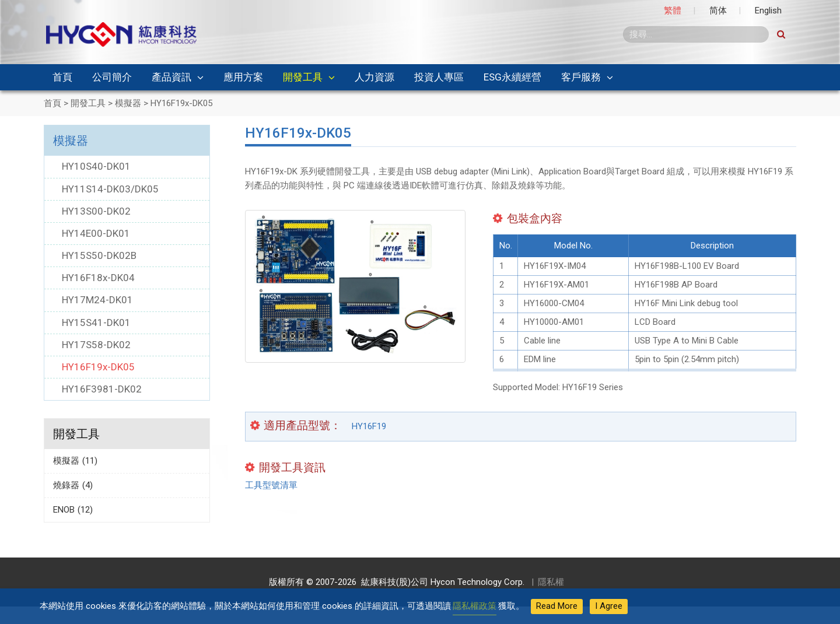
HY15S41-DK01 (96, 322)
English (768, 10)
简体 (718, 10)
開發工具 (303, 77)
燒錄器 (73, 485)
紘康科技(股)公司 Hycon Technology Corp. (440, 582)
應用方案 (243, 77)
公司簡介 (112, 77)
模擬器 (71, 141)
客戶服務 (581, 77)
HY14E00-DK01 (96, 233)
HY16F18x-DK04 (98, 278)
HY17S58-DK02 (96, 345)
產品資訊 (171, 77)
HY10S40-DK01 (96, 166)
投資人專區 (439, 77)
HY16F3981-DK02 (102, 389)
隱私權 (551, 582)
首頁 (62, 77)
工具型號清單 (271, 485)
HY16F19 (369, 426)
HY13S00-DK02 (96, 211)
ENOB (73, 510)
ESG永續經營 (512, 77)
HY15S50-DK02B (99, 255)
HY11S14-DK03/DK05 (110, 189)
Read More (557, 606)
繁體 (673, 10)
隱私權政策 (475, 606)
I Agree (609, 606)
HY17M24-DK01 (97, 300)
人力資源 (374, 77)
